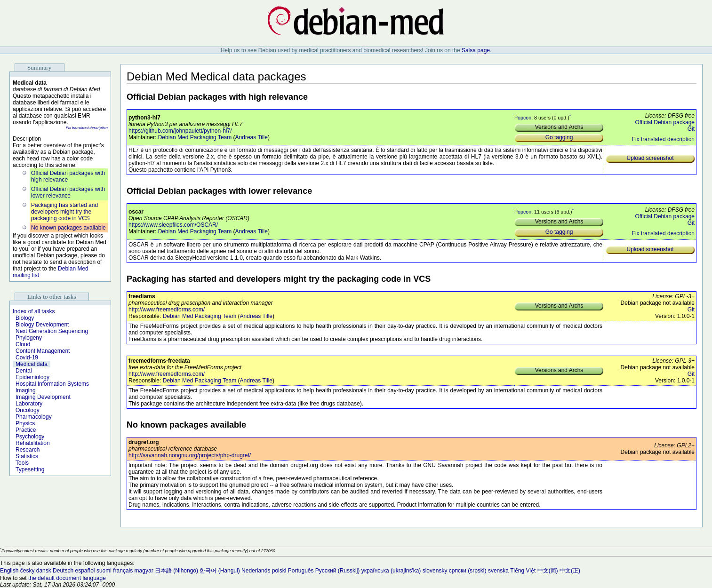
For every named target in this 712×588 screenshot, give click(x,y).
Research (28, 450)
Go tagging (559, 137)
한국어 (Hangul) (220, 571)
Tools (22, 463)
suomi (104, 571)
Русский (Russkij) (338, 571)
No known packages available (68, 228)
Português (301, 571)
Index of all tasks (34, 311)
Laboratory (29, 404)
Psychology (30, 437)
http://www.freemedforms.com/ (167, 310)
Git (691, 129)
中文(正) (570, 571)
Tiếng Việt (523, 571)
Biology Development (42, 325)
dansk (44, 571)
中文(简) (548, 571)
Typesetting (30, 469)
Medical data (32, 364)
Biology (25, 318)
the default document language (67, 578)
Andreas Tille (252, 137)
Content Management (43, 351)
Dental (24, 371)
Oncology (28, 410)
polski (279, 571)
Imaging (26, 390)
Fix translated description (87, 128)
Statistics (27, 456)
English (9, 571)
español (85, 571)
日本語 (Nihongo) (176, 571)
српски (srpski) (468, 571)
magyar (144, 571)
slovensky (435, 571)
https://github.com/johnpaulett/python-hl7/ (180, 131)
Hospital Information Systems (52, 384)
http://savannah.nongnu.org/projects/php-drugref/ (190, 455)
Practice (26, 430)
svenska (498, 571)
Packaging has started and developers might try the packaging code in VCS (64, 212)
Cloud (23, 344)
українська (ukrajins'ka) (391, 571)
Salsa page (476, 50)
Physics (25, 423)
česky (28, 571)
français (123, 571)
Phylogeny (29, 338)
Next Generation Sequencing (52, 331)
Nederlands (256, 571)
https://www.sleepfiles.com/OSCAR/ (173, 225)
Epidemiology (32, 377)
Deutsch (63, 571)
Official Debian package (665, 122)
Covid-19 (27, 358)
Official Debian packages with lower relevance (68, 192)
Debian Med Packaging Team (195, 137)
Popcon (523, 117)
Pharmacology (34, 417)
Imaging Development (43, 397)
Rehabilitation (33, 443)
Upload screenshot (650, 158)
